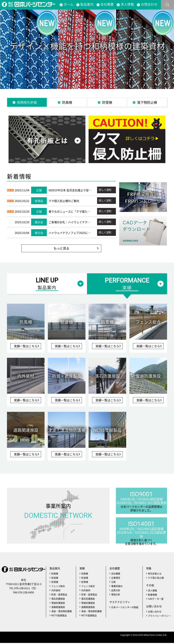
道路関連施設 (58, 608)
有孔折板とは (155, 574)
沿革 (113, 583)
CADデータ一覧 (156, 600)
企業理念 (116, 579)
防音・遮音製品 (59, 595)
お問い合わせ (155, 613)
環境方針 (116, 595)
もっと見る (61, 249)
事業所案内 (58, 514)
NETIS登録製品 (59, 616)
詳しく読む (105, 190)
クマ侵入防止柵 (156, 579)
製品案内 (87, 4)
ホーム (69, 4)
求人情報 (127, 4)
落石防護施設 (58, 600)
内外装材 (56, 591)
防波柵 (55, 579)
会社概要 (107, 4)
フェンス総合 (58, 587)
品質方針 (116, 591)
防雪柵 (55, 583)
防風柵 (55, 574)
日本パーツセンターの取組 (125, 608)
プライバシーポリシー (159, 617)
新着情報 (152, 596)
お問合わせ (149, 4)
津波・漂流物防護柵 (62, 612)
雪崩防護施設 (58, 604)
